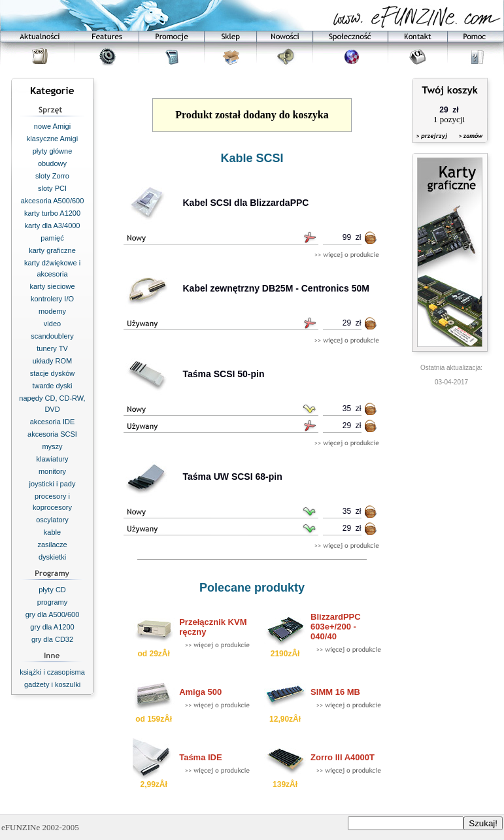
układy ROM (53, 361)
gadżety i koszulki (52, 684)
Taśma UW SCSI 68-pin (233, 477)
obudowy (52, 163)
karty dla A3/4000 (52, 226)
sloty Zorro (52, 176)
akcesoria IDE (52, 422)
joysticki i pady (53, 484)
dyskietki (52, 557)
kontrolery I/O (52, 299)
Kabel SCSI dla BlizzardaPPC (246, 203)
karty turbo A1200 (52, 213)
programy (52, 602)
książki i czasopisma (52, 672)
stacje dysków (52, 373)
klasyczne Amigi (52, 139)
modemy (52, 311)
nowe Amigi (52, 126)
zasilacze (52, 545)
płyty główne (53, 151)
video (52, 324)
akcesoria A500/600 (53, 201)
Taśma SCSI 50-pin (224, 374)
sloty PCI (52, 188)
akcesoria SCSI (52, 434)
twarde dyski (52, 386)
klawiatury (53, 459)
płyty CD (52, 590)
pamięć (52, 238)
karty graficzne (52, 250)
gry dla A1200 (52, 627)
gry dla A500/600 (53, 614)
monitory (52, 471)
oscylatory (52, 520)
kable (52, 532)
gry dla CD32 (52, 639)
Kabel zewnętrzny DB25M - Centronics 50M (277, 288)
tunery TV (52, 348)
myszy (52, 446)
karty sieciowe (52, 286)
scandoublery (52, 336)
